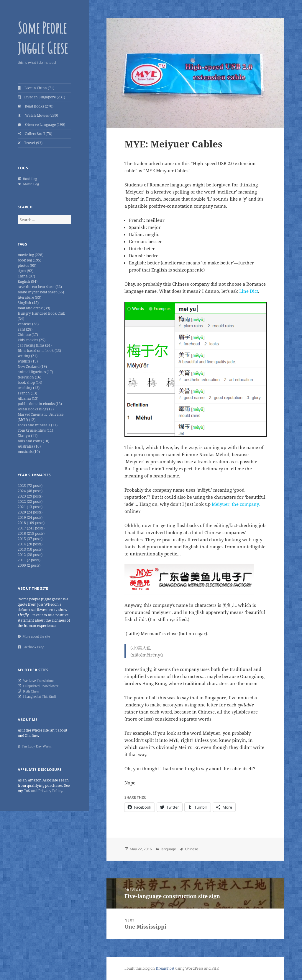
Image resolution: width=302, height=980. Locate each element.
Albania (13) (28, 398)
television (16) (29, 377)
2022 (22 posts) (30, 502)
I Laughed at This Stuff (39, 697)
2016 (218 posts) (31, 533)
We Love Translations (38, 681)
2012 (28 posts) (30, 555)
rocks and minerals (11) (38, 425)
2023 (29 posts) (30, 496)
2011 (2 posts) (29, 560)
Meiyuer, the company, (236, 504)
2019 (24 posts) (30, 517)
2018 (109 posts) (31, 523)
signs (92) (26, 271)
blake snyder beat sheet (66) (41, 292)
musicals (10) (29, 452)
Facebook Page (32, 647)
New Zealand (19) (32, 367)
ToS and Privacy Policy (43, 791)
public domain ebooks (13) (40, 404)
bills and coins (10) (33, 441)
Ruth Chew (30, 691)
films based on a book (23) (39, 351)
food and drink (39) (34, 308)
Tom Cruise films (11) (35, 430)
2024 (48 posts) (30, 491)
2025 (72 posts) (30, 486)
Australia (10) (29, 446)
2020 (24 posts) (30, 512)
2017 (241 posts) (31, 528)
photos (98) (27, 265)
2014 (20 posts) (30, 544)
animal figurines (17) (35, 372)
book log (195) (29, 260)
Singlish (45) (28, 303)
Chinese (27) (28, 335)
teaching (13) (29, 388)
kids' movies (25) (32, 340)
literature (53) (29, 297)
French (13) (27, 393)
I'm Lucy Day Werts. (36, 746)
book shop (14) (30, 382)
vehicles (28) (28, 324)
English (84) (28, 281)
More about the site (35, 636)
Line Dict (249, 291)
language (168, 849)
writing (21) (28, 356)
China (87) (26, 276)
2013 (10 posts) (30, 549)
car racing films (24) (35, 345)
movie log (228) (31, 255)
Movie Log (30, 184)
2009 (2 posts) (29, 565)
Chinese (192, 849)
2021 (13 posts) (30, 507)
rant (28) (25, 329)
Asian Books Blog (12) (36, 409)
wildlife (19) (28, 361)
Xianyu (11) (28, 436)
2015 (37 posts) (30, 539)
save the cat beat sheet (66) (40, 287)
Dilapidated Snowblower (40, 686)
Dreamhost (165, 968)
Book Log (29, 179)
